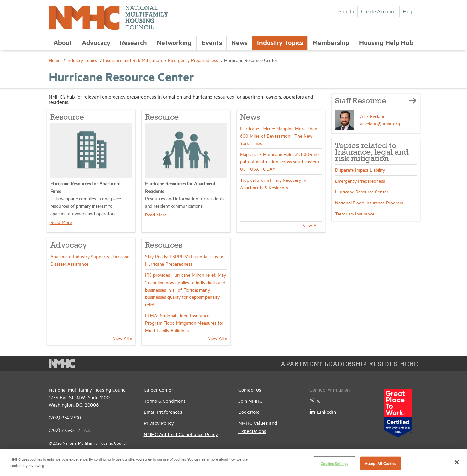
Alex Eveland (373, 116)
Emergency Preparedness (194, 60)
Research (133, 42)
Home (55, 60)
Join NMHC (250, 401)
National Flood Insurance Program (369, 202)
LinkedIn (323, 412)
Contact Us (250, 390)
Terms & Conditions (165, 401)
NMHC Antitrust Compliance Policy (181, 434)
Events (212, 42)
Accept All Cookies (380, 463)
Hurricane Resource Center (362, 191)
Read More (61, 222)
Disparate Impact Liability (360, 170)
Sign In (346, 11)
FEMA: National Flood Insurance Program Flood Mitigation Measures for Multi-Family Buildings (184, 323)
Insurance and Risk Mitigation (133, 60)
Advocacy (96, 42)
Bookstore (249, 412)
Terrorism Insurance (355, 213)
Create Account (378, 11)
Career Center (158, 390)
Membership (331, 42)
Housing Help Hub (386, 42)
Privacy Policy (159, 423)
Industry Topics (280, 42)
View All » (312, 225)
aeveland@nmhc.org (380, 123)
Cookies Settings (334, 463)
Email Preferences (163, 412)
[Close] (457, 462)
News (239, 42)
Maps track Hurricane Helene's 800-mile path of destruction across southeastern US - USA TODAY (280, 161)
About (63, 42)
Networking (174, 42)
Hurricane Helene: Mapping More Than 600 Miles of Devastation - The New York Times (279, 136)
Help (408, 11)
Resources (164, 245)
